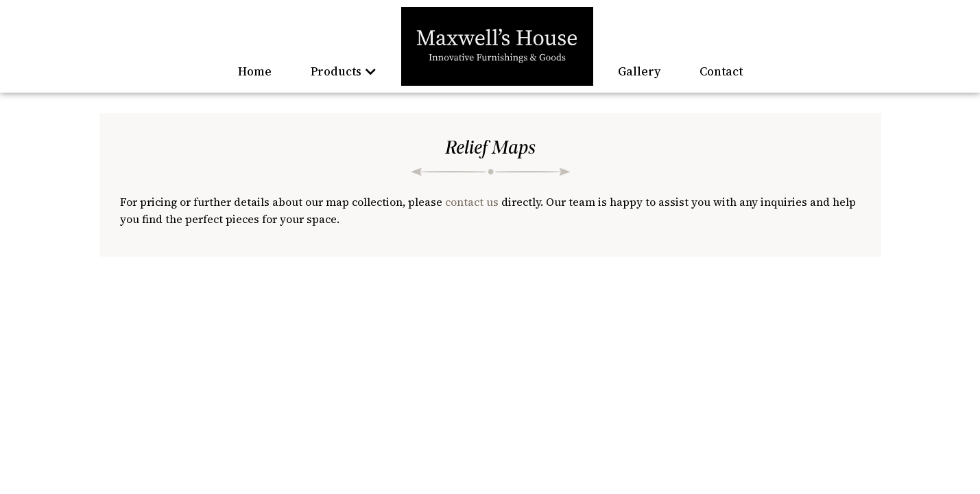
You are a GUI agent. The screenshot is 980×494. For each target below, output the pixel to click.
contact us (472, 202)
